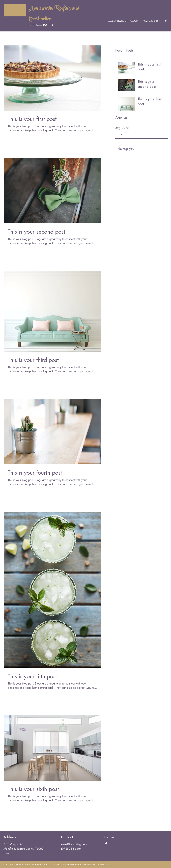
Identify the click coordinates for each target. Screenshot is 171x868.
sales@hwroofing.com (74, 844)
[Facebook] (166, 21)
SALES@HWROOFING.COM (123, 21)
